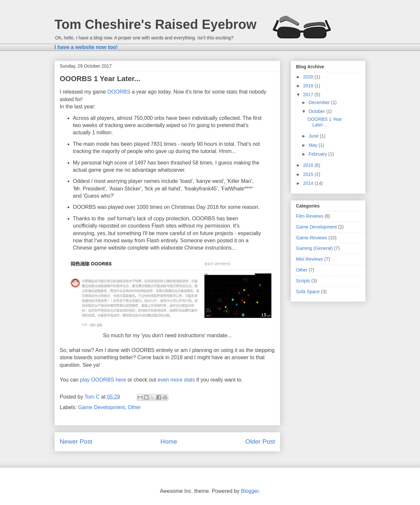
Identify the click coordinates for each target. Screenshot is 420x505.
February (318, 154)
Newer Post (76, 441)
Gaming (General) (314, 248)
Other (134, 407)
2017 (309, 95)
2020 (309, 77)
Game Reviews (312, 238)
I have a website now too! (86, 47)
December (320, 102)
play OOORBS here (103, 380)
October (317, 111)
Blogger (250, 491)
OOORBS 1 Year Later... (325, 122)
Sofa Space (308, 292)
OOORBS (119, 92)
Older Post (260, 441)
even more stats (176, 380)
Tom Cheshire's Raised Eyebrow (156, 24)
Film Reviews (310, 216)
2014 (309, 183)
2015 (309, 174)
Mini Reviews (309, 259)
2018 (309, 86)
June (314, 136)
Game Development (101, 407)
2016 (309, 165)
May (313, 145)
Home (169, 441)
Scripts (303, 281)
